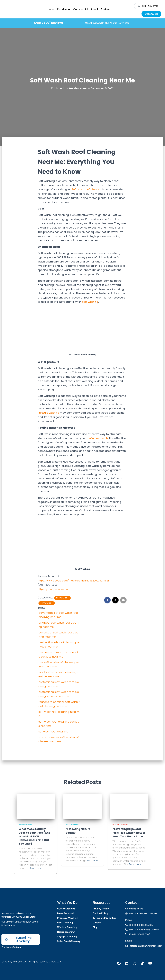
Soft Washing (47, 603)
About (94, 9)
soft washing (91, 302)
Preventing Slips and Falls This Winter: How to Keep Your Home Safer (129, 832)
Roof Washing (62, 598)
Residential (64, 9)
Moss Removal (25, 824)
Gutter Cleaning (120, 824)
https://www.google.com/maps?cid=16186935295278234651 (77, 580)
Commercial (81, 9)
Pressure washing (49, 413)
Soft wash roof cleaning (87, 189)
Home (51, 9)
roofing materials (98, 438)
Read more (36, 868)
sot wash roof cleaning (53, 731)
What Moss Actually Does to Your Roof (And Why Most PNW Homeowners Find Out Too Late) (35, 836)
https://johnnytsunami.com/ (56, 589)
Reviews (106, 9)
